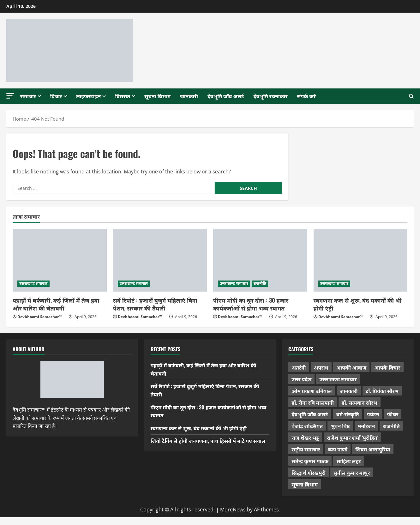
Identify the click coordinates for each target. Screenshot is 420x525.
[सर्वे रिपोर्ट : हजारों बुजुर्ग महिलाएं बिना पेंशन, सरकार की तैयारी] (160, 260)
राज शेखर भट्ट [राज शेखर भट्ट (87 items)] (305, 437)
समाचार (28, 96)
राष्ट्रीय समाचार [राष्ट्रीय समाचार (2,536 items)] (306, 449)
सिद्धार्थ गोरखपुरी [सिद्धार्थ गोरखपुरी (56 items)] (309, 473)
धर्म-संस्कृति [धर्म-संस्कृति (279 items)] (348, 414)
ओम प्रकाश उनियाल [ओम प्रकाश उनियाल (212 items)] (312, 391)
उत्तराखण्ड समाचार (33, 284)
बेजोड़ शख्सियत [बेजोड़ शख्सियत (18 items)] (307, 426)
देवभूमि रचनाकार (271, 96)
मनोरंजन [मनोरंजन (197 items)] (366, 426)
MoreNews (233, 510)
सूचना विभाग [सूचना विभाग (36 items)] (305, 484)
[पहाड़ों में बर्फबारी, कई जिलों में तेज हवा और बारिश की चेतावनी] (60, 260)
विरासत (123, 96)
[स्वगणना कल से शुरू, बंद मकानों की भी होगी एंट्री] (361, 260)
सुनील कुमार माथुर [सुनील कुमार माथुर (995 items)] (352, 473)
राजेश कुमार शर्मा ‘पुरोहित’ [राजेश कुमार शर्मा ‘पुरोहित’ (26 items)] (353, 437)
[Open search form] (411, 96)
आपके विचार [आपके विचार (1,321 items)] (387, 367)
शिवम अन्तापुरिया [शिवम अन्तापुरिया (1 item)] (373, 449)
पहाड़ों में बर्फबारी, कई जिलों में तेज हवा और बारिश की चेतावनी (56, 304)
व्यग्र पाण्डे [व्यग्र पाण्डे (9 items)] (338, 449)
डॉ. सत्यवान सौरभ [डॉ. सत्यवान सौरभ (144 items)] (360, 402)
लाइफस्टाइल (88, 96)
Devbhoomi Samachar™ (39, 317)
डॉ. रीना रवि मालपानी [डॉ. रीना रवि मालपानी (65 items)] (313, 402)
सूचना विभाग (157, 96)
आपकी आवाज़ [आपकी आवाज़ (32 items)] (351, 367)
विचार (56, 96)
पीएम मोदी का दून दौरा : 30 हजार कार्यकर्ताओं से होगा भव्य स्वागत (251, 304)
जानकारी (189, 96)
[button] (10, 96)
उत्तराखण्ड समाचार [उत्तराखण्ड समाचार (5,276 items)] (338, 379)
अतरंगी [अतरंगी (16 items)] (299, 367)
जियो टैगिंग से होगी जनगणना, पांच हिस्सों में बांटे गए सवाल (208, 441)
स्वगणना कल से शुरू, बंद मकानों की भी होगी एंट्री (358, 304)
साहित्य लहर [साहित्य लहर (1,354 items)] (348, 461)
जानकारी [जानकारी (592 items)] (349, 391)
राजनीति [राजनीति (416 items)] (391, 426)
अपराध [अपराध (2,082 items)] (321, 367)
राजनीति (260, 284)
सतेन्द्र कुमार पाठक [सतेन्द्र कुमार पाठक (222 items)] (310, 461)
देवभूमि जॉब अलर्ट (226, 96)
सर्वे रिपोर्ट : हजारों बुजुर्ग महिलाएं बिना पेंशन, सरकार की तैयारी (155, 304)
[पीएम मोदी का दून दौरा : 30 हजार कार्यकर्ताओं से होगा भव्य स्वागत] (260, 260)
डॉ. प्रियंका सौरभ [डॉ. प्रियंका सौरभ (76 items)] (382, 391)
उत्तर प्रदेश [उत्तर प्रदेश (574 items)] (301, 379)
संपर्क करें (306, 96)
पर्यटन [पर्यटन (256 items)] (373, 414)
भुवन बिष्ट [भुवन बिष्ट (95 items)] (340, 426)
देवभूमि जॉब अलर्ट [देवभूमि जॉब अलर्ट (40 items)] (310, 414)
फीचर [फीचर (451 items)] (393, 414)
